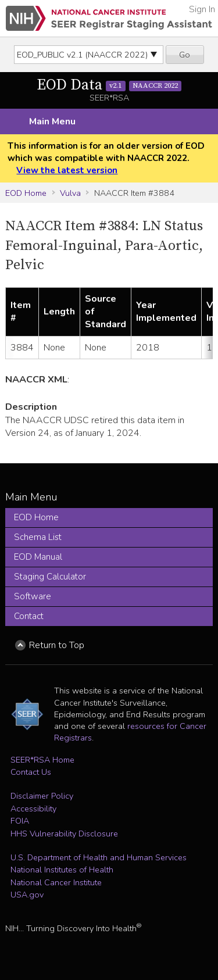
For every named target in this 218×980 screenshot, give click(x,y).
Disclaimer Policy (42, 796)
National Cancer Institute (56, 882)
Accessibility (33, 809)
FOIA (20, 821)
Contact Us (31, 772)
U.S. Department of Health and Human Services (99, 857)
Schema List (38, 537)
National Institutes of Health (62, 870)
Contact (29, 616)
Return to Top (57, 645)
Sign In (202, 9)
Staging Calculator (50, 577)
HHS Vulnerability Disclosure (64, 834)
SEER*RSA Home (42, 760)
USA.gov (27, 895)
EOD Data (109, 85)
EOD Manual (38, 557)
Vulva (70, 193)
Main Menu (52, 121)
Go (185, 55)
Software (33, 596)
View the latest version (67, 170)
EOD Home (26, 193)
